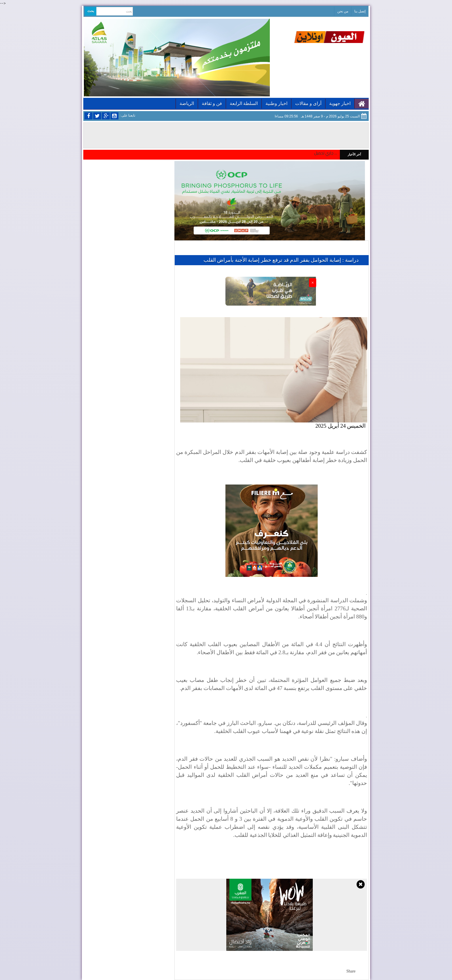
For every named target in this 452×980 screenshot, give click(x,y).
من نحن (343, 11)
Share (351, 971)
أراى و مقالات (308, 103)
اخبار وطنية (276, 103)
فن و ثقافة (212, 103)
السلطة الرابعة (244, 103)
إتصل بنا (360, 11)
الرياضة (187, 103)
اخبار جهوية (340, 103)
